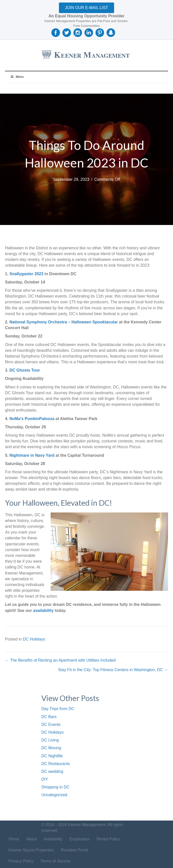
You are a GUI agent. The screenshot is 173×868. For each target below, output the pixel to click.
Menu (17, 77)
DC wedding (52, 771)
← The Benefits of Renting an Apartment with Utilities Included (60, 660)
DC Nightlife (52, 756)
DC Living (50, 740)
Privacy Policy (21, 861)
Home (14, 839)
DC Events (51, 725)
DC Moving (51, 748)
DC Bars (49, 717)
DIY (45, 779)
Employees (80, 839)
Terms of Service (56, 861)
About (32, 839)
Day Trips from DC (58, 709)
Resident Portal (75, 850)
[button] (86, 8)
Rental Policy (108, 839)
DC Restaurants (56, 764)
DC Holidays (34, 639)
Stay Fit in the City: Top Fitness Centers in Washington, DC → (113, 670)
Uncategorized (54, 795)
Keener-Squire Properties (31, 850)
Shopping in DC (55, 787)
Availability (53, 839)
